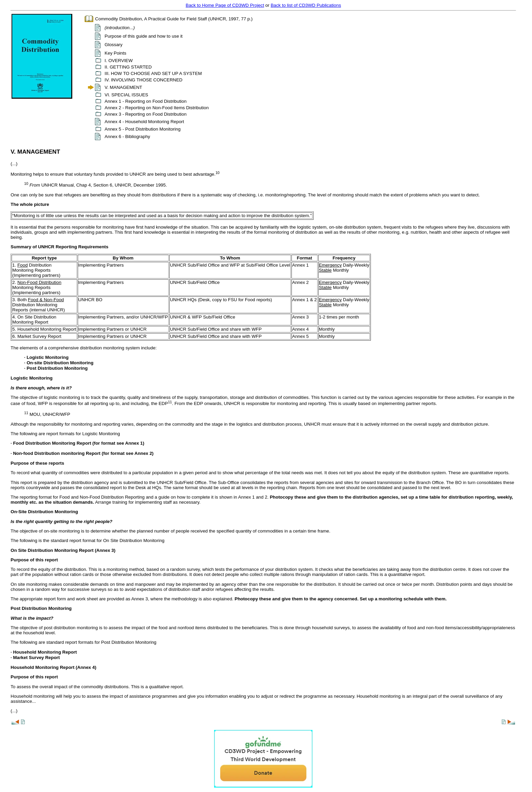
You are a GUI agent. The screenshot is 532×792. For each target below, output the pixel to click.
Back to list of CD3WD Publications (306, 5)
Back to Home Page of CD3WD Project (225, 5)
